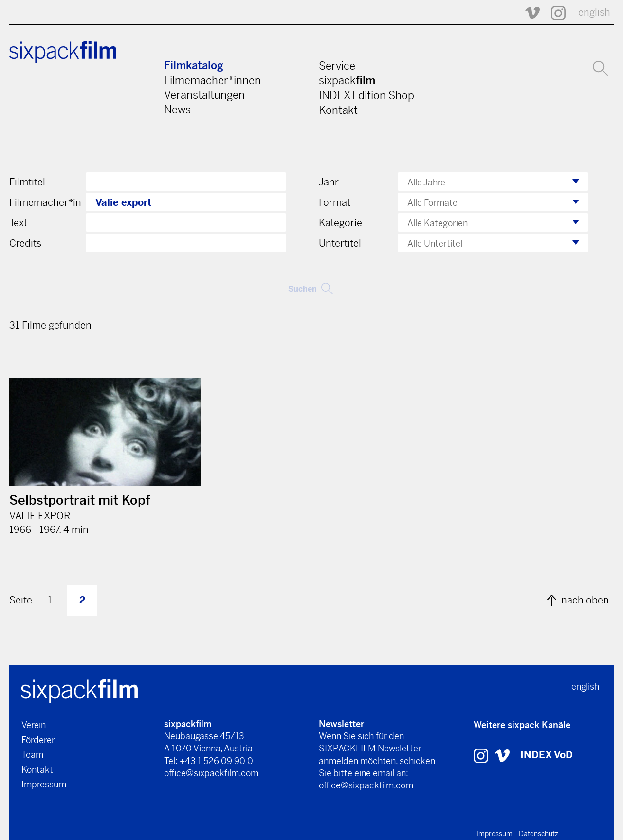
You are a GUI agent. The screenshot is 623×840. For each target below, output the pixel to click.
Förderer (38, 740)
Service (337, 66)
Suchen (311, 289)
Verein (34, 725)
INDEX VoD (547, 755)
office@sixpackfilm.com (211, 773)
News (177, 110)
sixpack (347, 80)
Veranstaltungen (204, 95)
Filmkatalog (194, 65)
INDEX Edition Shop (366, 95)
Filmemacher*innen (212, 80)
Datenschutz (539, 834)
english (594, 12)
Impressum (44, 784)
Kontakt (338, 110)
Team (32, 755)
